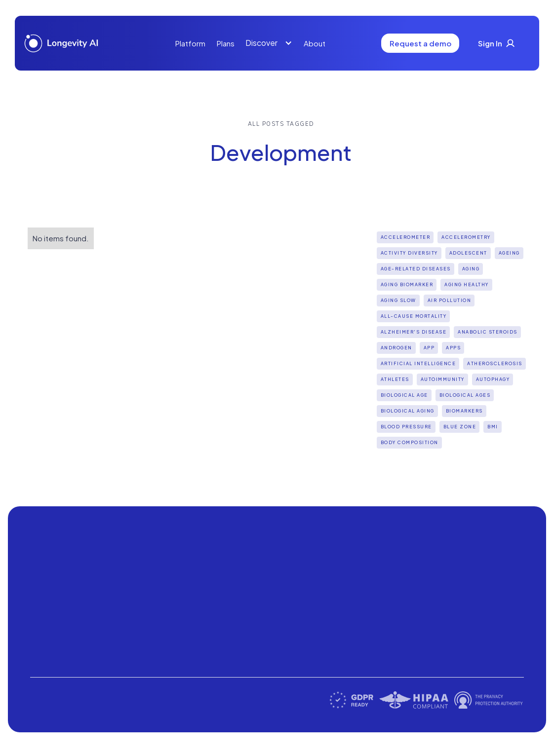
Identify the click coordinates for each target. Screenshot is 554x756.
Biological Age (404, 395)
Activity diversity (409, 253)
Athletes (395, 379)
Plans (226, 43)
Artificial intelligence (418, 363)
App (429, 348)
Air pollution (450, 300)
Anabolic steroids (488, 332)
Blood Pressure (406, 427)
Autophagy (493, 379)
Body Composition (410, 442)
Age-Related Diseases (416, 269)
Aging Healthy (467, 284)
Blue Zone (460, 427)
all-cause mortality (414, 316)
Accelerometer (406, 237)
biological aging (408, 411)
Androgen (396, 348)
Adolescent (468, 253)
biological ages (465, 395)
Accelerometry (466, 237)
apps (453, 348)
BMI (493, 427)
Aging (471, 269)
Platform (190, 43)
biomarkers (464, 411)
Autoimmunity (443, 379)
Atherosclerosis (495, 363)
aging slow (398, 300)
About (315, 43)
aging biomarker (407, 284)
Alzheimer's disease (414, 332)
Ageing (509, 253)
